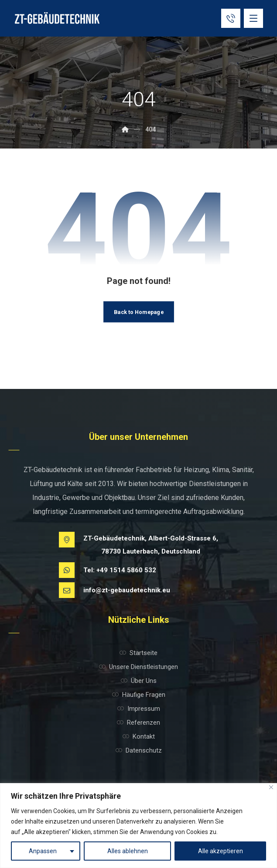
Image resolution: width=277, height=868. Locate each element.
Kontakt (139, 736)
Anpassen (43, 851)
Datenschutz (139, 750)
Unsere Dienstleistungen (138, 667)
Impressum (139, 709)
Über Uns (139, 681)
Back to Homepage (138, 312)
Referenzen (138, 723)
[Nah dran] (271, 787)
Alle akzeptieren (221, 851)
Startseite (138, 653)
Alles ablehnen (128, 851)
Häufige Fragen (139, 695)
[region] (138, 826)
